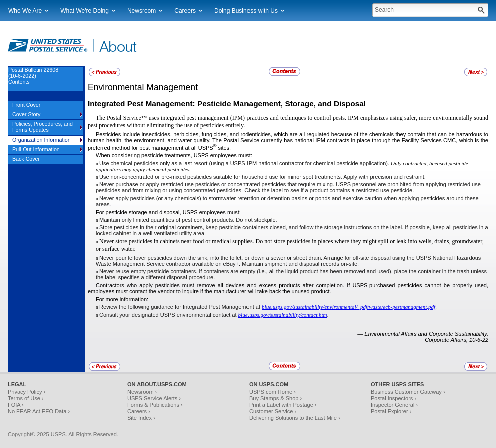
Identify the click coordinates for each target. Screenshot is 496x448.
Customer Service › (273, 411)
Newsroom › (142, 392)
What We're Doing (84, 11)
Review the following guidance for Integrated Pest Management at (180, 307)
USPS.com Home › (272, 392)
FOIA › (16, 405)
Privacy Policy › (26, 392)
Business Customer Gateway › (408, 392)
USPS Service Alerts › (154, 398)
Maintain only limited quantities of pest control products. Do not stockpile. (188, 220)
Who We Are (25, 11)
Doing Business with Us (246, 11)
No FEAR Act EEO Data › (39, 411)
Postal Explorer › (391, 411)
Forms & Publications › (155, 405)
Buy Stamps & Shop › (275, 398)
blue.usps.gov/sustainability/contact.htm (283, 315)
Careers (185, 11)
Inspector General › (394, 405)
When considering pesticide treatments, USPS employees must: (174, 155)
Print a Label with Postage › (283, 405)
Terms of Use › (26, 398)
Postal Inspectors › (394, 398)
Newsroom (142, 11)
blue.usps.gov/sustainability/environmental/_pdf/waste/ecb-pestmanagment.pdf (348, 307)
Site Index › (141, 418)
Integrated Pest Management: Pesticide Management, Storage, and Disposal (227, 103)
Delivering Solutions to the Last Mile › (295, 418)
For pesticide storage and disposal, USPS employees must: (168, 212)
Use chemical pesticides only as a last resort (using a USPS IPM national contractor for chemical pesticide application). (245, 163)
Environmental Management (143, 87)
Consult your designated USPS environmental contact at (169, 315)
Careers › (139, 411)
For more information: (122, 299)
